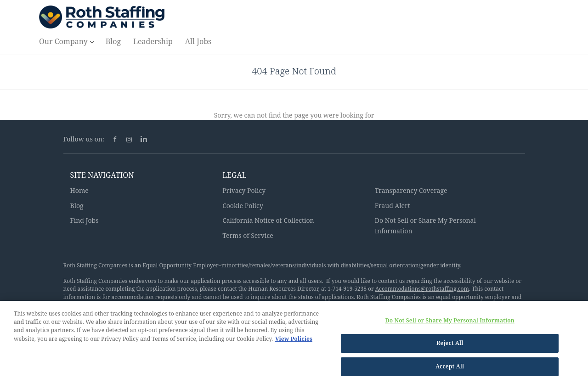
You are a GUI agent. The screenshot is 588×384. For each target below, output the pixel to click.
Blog (77, 206)
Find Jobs (85, 220)
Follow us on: (84, 139)
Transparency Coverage (411, 190)
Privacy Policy (244, 190)
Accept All (450, 369)
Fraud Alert (393, 206)
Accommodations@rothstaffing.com (422, 289)
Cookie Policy (243, 206)
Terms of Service (248, 235)
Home (79, 190)
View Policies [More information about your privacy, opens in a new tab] (294, 341)
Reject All (450, 346)
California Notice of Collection (268, 220)
